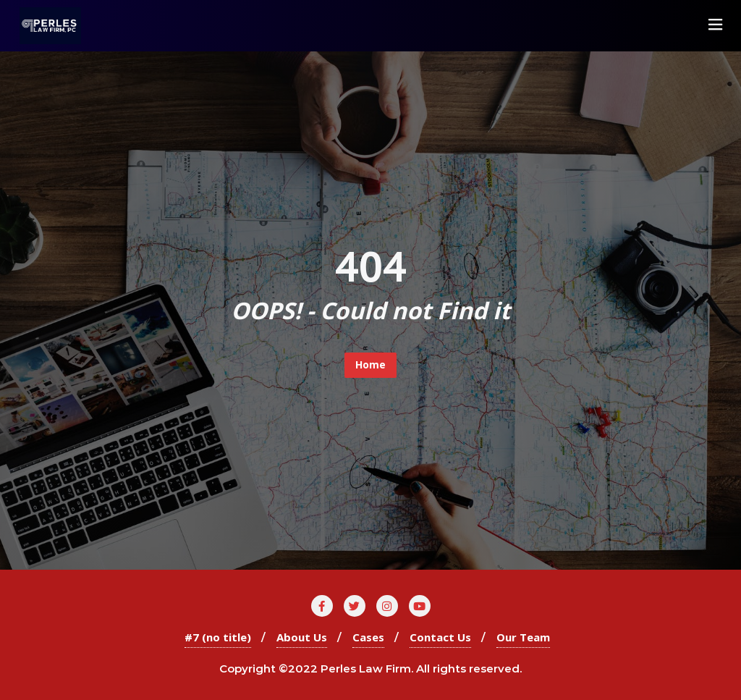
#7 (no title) (218, 637)
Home (370, 364)
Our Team (523, 637)
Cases (368, 637)
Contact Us (440, 637)
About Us (302, 637)
